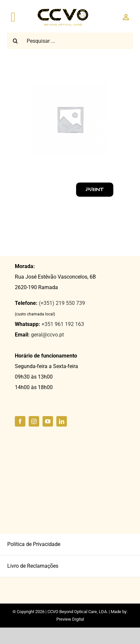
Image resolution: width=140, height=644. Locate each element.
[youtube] (48, 421)
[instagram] (34, 421)
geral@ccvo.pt (47, 335)
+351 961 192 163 (63, 324)
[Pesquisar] (15, 41)
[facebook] (20, 421)
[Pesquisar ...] (70, 41)
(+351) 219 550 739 (62, 303)
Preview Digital (70, 619)
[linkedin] (62, 421)
